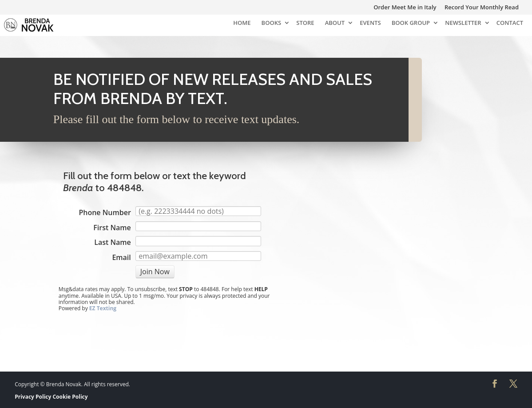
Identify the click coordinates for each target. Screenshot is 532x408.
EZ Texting (103, 308)
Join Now (155, 272)
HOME (242, 23)
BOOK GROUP (411, 23)
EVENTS (370, 23)
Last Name (113, 242)
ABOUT (335, 23)
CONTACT (510, 23)
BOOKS (271, 23)
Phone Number (105, 212)
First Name (112, 228)
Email (121, 257)
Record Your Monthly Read (482, 8)
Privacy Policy (33, 397)
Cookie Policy (70, 397)
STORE (305, 23)
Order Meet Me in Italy (405, 8)
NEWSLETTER (463, 23)
